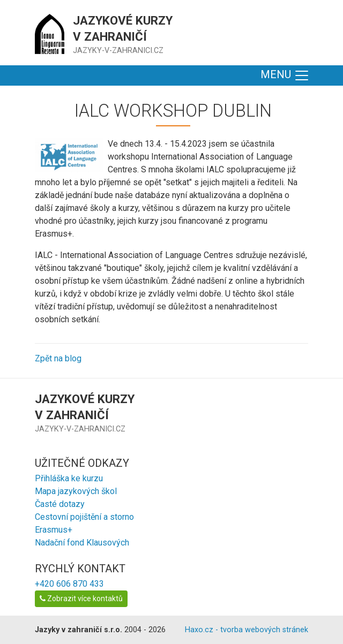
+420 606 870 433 (69, 584)
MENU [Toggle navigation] (285, 75)
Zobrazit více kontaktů (81, 598)
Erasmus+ (54, 530)
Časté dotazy (60, 504)
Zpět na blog (58, 358)
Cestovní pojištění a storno (84, 517)
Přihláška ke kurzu (69, 478)
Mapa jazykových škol (76, 491)
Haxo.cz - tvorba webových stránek (247, 630)
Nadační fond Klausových (82, 543)
